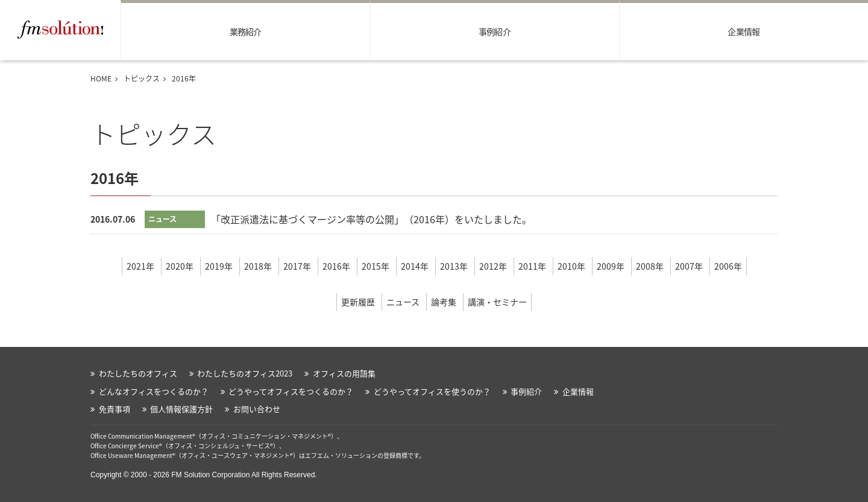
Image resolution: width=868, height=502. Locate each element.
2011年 (532, 266)
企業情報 (744, 31)
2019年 (219, 266)
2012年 (493, 266)
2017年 (297, 266)
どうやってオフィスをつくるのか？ (291, 391)
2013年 (454, 266)
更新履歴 (358, 302)
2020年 (180, 266)
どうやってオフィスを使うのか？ (432, 391)
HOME (101, 78)
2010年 (571, 266)
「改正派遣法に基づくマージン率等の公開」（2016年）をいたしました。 (371, 219)
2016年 (336, 266)
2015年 (376, 266)
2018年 (258, 266)
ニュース (403, 302)
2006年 (728, 266)
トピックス (142, 78)
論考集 (444, 302)
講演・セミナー (497, 302)
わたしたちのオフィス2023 (245, 373)
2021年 (140, 266)
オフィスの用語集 (344, 373)
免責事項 (115, 409)
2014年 (415, 266)
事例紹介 (495, 31)
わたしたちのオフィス (138, 373)
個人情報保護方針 (181, 409)
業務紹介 (246, 31)
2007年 (689, 266)
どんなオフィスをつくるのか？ (154, 391)
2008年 (650, 266)
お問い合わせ (257, 409)
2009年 (611, 266)
